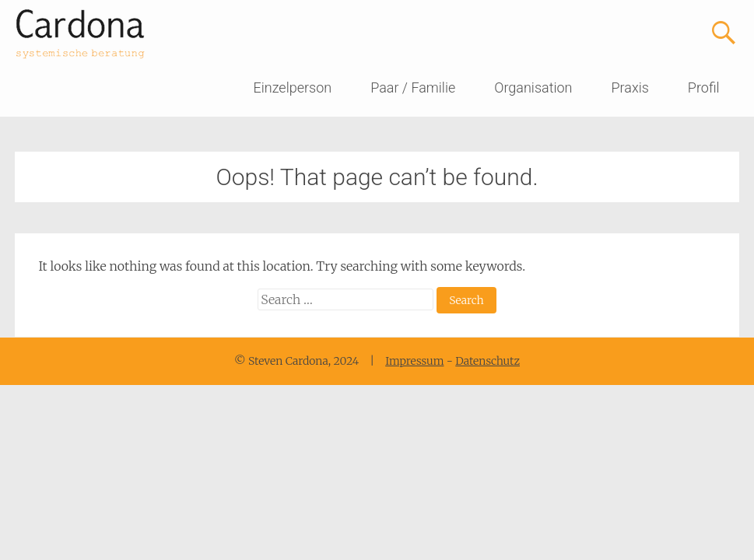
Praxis (630, 87)
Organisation (533, 87)
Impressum (414, 361)
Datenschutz (487, 361)
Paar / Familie (413, 87)
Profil (704, 87)
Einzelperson (293, 87)
